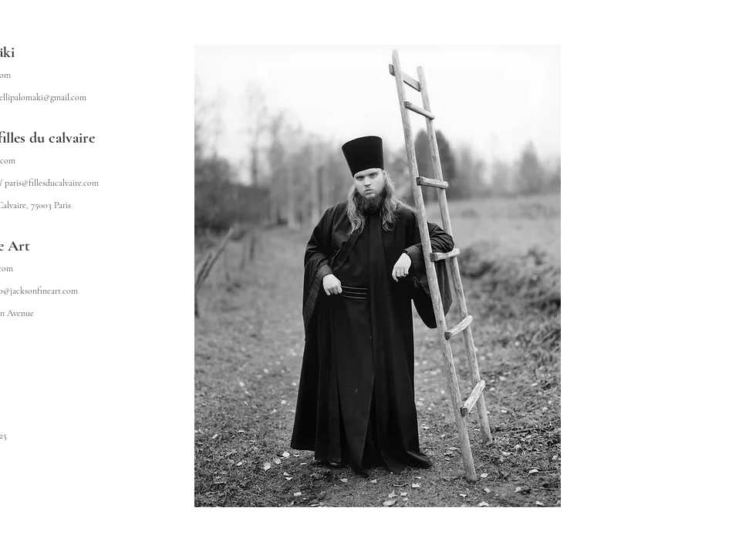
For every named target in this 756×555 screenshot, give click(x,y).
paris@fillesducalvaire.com (52, 183)
